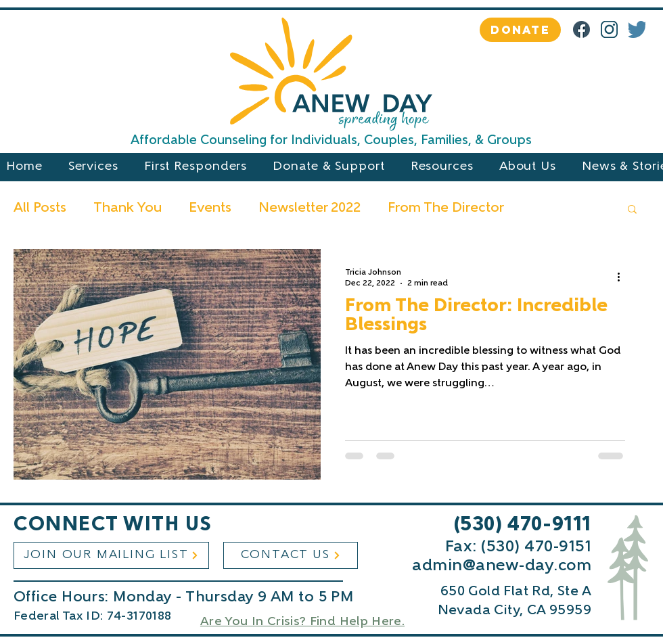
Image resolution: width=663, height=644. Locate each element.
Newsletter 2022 (310, 208)
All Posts (40, 208)
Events (210, 208)
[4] (637, 29)
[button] (632, 210)
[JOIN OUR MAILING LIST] (111, 555)
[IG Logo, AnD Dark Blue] (609, 29)
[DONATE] (520, 30)
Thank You (128, 208)
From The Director (446, 208)
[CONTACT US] (291, 555)
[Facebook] (581, 29)
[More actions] (623, 277)
